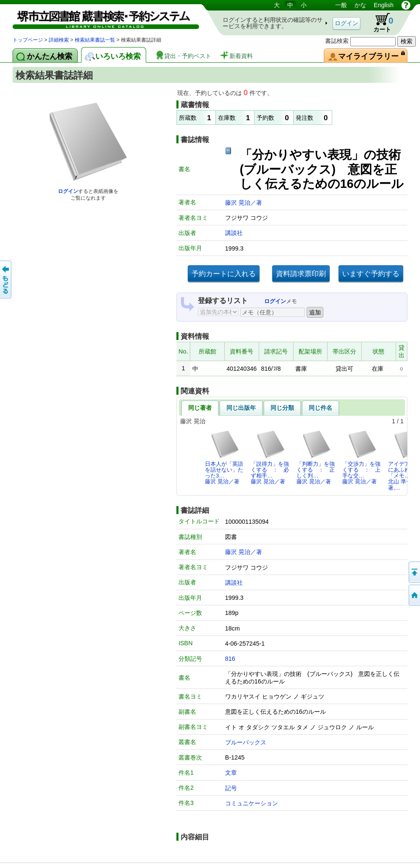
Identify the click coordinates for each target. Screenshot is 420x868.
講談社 (234, 233)
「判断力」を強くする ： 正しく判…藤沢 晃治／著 (316, 457)
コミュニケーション (252, 803)
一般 (341, 5)
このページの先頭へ (414, 572)
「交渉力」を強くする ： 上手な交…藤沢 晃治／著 (361, 457)
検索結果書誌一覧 (95, 40)
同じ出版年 (241, 408)
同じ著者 (200, 408)
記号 (231, 788)
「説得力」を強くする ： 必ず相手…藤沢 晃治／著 (270, 457)
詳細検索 (59, 40)
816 (230, 659)
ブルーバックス (246, 742)
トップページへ (414, 595)
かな (360, 5)
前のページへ (6, 280)
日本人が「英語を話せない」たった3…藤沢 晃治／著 (224, 457)
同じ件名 (320, 408)
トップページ (28, 40)
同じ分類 (282, 408)
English (384, 5)
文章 (231, 773)
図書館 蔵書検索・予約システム (101, 18)
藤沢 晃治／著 (244, 203)
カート (379, 23)
